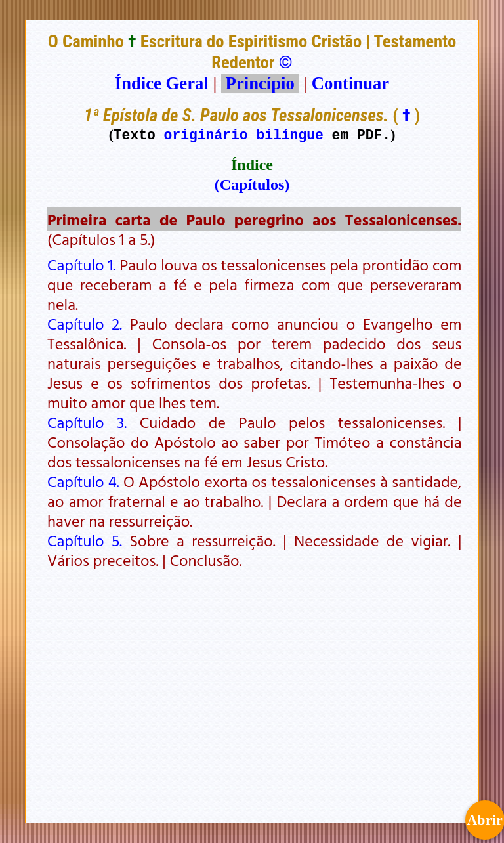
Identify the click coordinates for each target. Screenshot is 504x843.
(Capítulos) (252, 184)
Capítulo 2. (85, 324)
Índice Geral (162, 83)
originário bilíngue (244, 134)
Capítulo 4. (83, 481)
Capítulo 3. (87, 422)
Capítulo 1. (81, 265)
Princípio (260, 83)
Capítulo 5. (85, 540)
